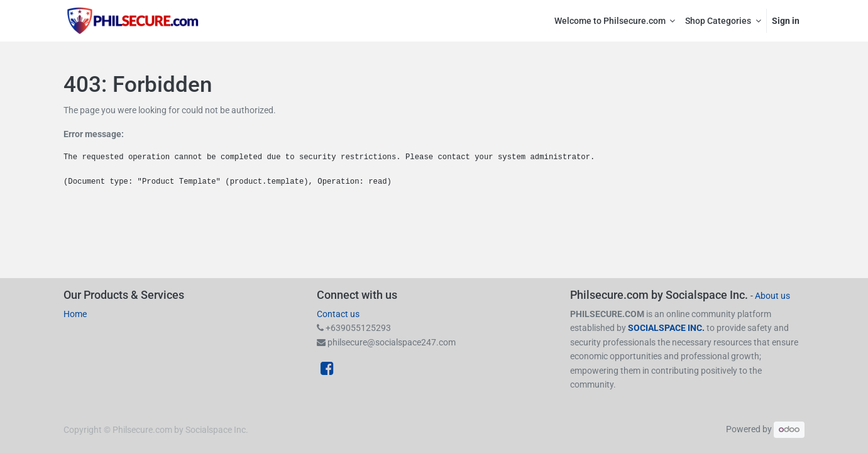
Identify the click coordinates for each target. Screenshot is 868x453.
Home (75, 314)
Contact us (338, 314)
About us (772, 296)
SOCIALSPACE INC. (667, 328)
